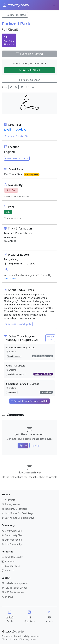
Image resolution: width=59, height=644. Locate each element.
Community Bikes (12, 535)
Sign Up (35, 445)
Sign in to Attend (29, 70)
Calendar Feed (11, 566)
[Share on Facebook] (16, 87)
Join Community (12, 544)
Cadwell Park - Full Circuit (17, 158)
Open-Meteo (10, 279)
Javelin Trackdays (15, 129)
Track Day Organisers (14, 509)
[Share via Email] (33, 87)
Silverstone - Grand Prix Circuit (22, 384)
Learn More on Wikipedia (18, 324)
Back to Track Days (15, 15)
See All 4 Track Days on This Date (29, 401)
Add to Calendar (29, 80)
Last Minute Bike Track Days (18, 518)
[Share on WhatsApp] (27, 87)
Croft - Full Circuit (15, 366)
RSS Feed (8, 561)
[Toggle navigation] (54, 5)
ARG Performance (13, 592)
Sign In (23, 445)
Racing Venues (11, 504)
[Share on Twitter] (11, 87)
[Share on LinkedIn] (22, 87)
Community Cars (12, 531)
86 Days (7, 597)
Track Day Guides (12, 557)
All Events (8, 500)
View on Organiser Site (17, 136)
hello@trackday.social (17, 583)
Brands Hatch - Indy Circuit (21, 348)
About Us (8, 570)
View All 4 (50, 338)
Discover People (12, 540)
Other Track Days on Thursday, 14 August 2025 (21, 338)
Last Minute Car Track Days (17, 513)
